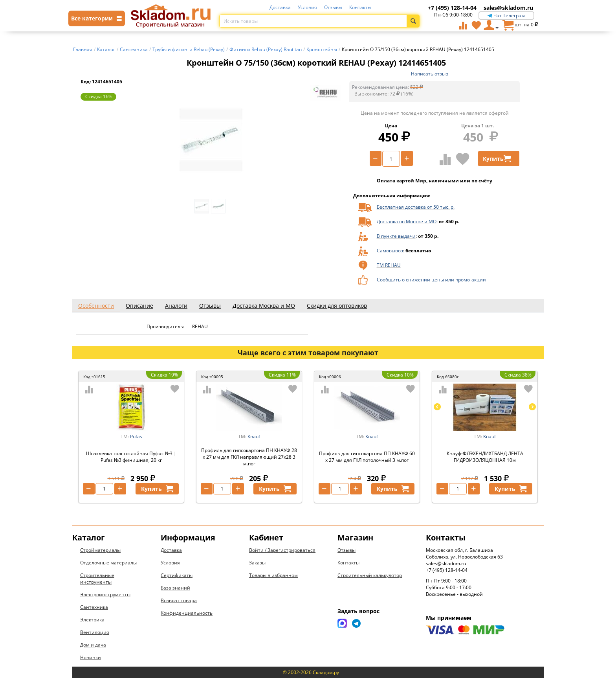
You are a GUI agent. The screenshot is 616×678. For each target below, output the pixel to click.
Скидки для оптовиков (337, 306)
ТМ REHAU (389, 265)
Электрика (92, 620)
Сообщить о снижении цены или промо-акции (431, 280)
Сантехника (94, 607)
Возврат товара (179, 600)
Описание (139, 306)
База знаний (175, 588)
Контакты (360, 7)
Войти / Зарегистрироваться (282, 550)
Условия (307, 7)
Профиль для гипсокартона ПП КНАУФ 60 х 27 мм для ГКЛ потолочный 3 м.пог (367, 457)
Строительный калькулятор (370, 575)
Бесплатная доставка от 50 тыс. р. (416, 207)
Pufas (136, 436)
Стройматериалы (100, 550)
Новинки (91, 657)
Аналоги (176, 306)
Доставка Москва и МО (264, 306)
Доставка (280, 7)
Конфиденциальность (187, 613)
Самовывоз (390, 251)
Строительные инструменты (97, 579)
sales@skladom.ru (508, 8)
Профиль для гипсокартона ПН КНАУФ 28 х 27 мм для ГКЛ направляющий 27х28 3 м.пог (249, 457)
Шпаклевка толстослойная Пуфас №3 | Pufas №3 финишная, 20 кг (131, 457)
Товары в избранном (273, 575)
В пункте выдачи (396, 236)
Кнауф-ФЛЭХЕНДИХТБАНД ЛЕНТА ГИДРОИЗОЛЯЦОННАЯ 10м (485, 457)
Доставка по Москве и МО (407, 221)
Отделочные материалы (108, 563)
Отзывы (333, 7)
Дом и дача (93, 645)
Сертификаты (177, 575)
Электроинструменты (105, 594)
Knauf (254, 436)
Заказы (257, 563)
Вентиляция (95, 632)
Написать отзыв (430, 74)
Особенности (96, 306)
